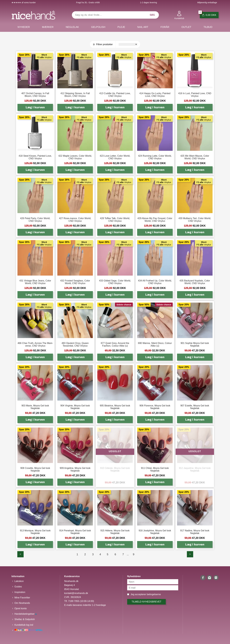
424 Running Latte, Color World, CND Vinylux (155, 157)
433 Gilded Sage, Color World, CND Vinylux (115, 282)
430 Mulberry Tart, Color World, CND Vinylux (195, 220)
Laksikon (19, 581)
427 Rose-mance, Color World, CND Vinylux (75, 220)
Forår (165, 27)
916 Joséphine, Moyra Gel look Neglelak (155, 532)
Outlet (186, 27)
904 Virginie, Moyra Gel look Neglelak (75, 407)
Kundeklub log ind (24, 625)
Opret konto (21, 608)
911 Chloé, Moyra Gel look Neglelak (155, 469)
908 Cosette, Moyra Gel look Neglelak (35, 469)
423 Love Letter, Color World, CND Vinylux (115, 157)
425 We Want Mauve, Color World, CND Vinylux (195, 157)
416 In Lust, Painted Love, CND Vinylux (195, 95)
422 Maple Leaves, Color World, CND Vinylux (75, 157)
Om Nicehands (22, 603)
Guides (18, 587)
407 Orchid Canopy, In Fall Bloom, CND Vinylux (35, 95)
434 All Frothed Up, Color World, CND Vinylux (155, 282)
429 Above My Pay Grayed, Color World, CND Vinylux (155, 220)
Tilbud (208, 27)
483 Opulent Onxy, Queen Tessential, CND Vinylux (75, 344)
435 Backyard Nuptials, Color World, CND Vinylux (195, 282)
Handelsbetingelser (25, 614)
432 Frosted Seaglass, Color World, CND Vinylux (75, 282)
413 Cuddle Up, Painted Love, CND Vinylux (115, 95)
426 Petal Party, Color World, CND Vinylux (35, 220)
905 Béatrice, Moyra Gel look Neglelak (115, 407)
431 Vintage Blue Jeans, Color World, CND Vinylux (35, 282)
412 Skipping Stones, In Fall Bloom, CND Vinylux (75, 95)
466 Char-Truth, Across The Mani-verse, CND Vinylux (35, 344)
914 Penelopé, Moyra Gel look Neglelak (75, 532)
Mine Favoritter (22, 598)
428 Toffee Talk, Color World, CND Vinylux (115, 220)
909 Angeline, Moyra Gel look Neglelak (75, 469)
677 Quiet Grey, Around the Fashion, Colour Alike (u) (115, 344)
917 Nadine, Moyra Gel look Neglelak (195, 532)
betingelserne (154, 594)
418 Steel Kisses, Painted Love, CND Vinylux (35, 157)
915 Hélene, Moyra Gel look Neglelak (115, 532)
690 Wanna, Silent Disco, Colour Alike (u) (155, 344)
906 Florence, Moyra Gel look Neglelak (155, 407)
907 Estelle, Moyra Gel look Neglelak (195, 407)
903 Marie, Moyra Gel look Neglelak (35, 407)
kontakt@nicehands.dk (76, 593)
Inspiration (20, 592)
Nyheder (24, 27)
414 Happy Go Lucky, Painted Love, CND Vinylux (155, 95)
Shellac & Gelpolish (25, 619)
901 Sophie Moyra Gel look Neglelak (195, 344)
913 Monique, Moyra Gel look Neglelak (35, 532)
